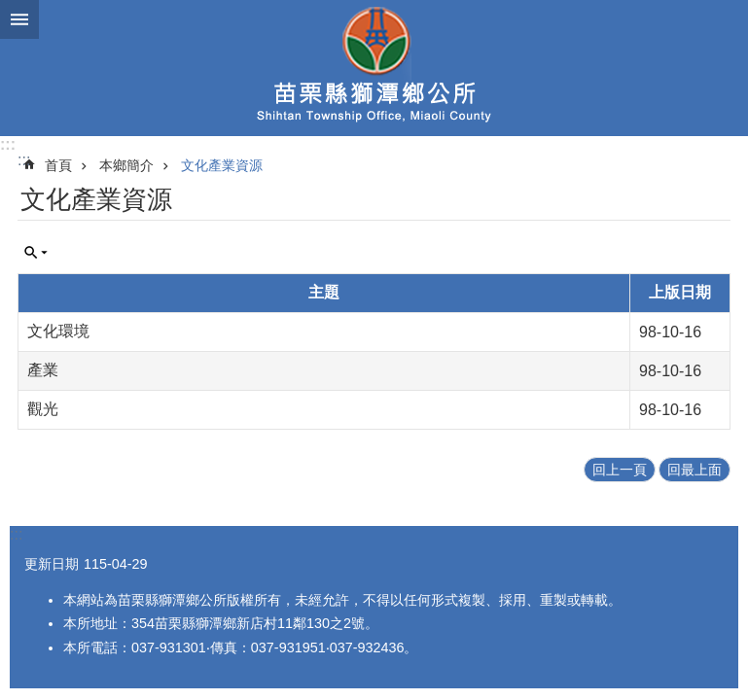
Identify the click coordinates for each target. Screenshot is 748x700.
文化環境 (58, 331)
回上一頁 (620, 470)
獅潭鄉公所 (374, 68)
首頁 (58, 165)
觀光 (43, 409)
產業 (43, 370)
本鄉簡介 (126, 165)
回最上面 (695, 470)
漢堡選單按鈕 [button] (19, 19)
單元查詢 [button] (36, 253)
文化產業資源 (222, 165)
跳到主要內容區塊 (10, 10)
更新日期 (52, 564)
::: (8, 144)
